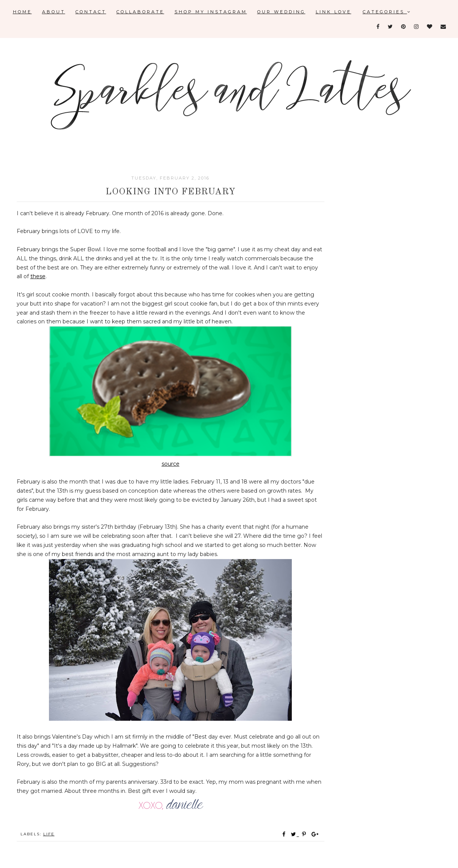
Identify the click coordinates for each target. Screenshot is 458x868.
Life (49, 834)
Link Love (334, 12)
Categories (387, 12)
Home (22, 12)
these (38, 276)
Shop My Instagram (211, 12)
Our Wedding (281, 12)
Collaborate (140, 12)
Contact (91, 12)
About (54, 12)
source (171, 464)
